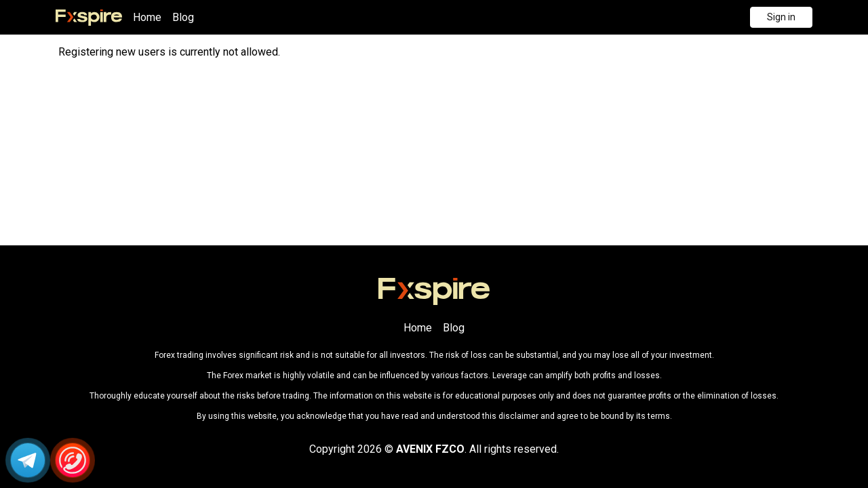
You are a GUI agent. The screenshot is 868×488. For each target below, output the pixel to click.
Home (147, 17)
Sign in (781, 17)
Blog (183, 17)
